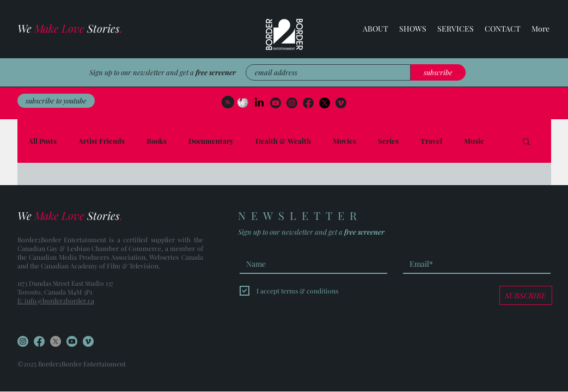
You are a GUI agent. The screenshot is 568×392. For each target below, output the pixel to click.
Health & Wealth (283, 141)
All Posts (42, 141)
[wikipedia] (243, 103)
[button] (456, 29)
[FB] (39, 341)
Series (388, 141)
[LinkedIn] (259, 103)
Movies (344, 141)
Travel (431, 141)
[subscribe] (438, 72)
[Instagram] (292, 103)
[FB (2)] (308, 103)
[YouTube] (276, 103)
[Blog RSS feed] (228, 103)
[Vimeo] (341, 103)
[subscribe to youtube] (56, 101)
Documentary (211, 141)
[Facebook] (325, 103)
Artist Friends (102, 141)
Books (157, 141)
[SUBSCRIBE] (526, 295)
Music (474, 141)
